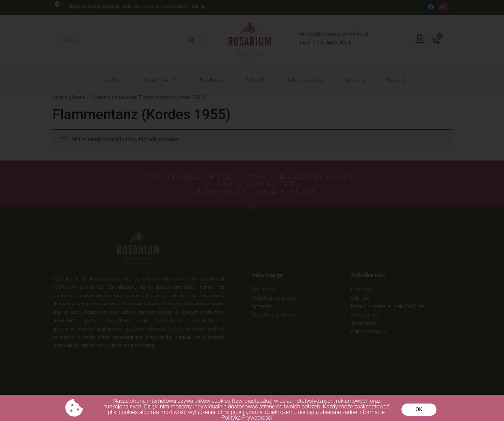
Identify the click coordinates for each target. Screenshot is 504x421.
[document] (252, 210)
